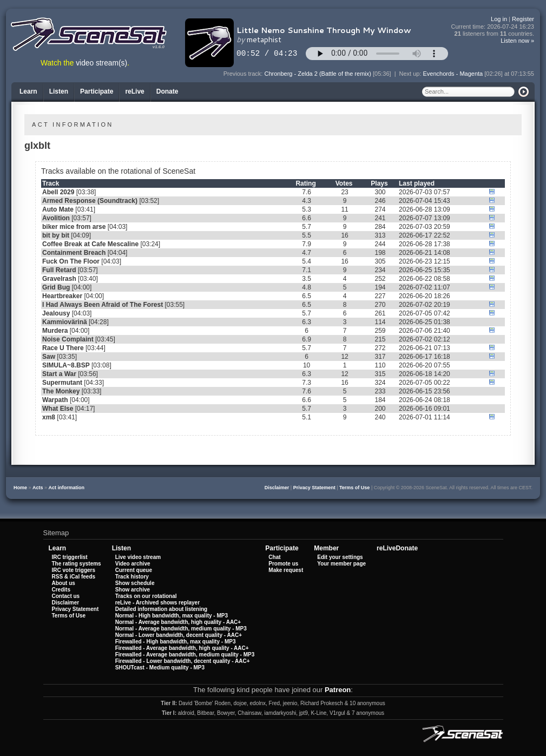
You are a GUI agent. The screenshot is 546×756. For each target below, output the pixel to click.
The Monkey (61, 391)
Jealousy (56, 313)
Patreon (338, 690)
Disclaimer (277, 488)
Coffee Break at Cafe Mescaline (90, 244)
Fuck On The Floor (71, 261)
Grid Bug (56, 287)
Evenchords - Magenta (453, 74)
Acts (38, 488)
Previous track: (244, 74)
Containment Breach (74, 253)
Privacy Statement (314, 488)
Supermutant (62, 383)
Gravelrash (59, 279)
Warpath (55, 400)
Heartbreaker (62, 296)
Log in (499, 19)
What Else (58, 409)
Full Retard (59, 270)
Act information (67, 488)
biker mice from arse (74, 227)
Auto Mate (58, 209)
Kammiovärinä (65, 322)
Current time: (493, 27)
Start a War (59, 374)
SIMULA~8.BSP (66, 365)
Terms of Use (354, 488)
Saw (49, 357)
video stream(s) (101, 63)
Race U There (63, 348)
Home (20, 488)
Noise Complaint (68, 339)
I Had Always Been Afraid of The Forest (103, 305)
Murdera (55, 331)
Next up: (411, 74)
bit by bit (56, 235)
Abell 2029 (58, 192)
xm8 (49, 417)
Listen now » (517, 41)
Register (523, 19)
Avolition (56, 218)
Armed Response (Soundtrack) (90, 201)
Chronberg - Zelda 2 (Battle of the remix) (317, 74)
